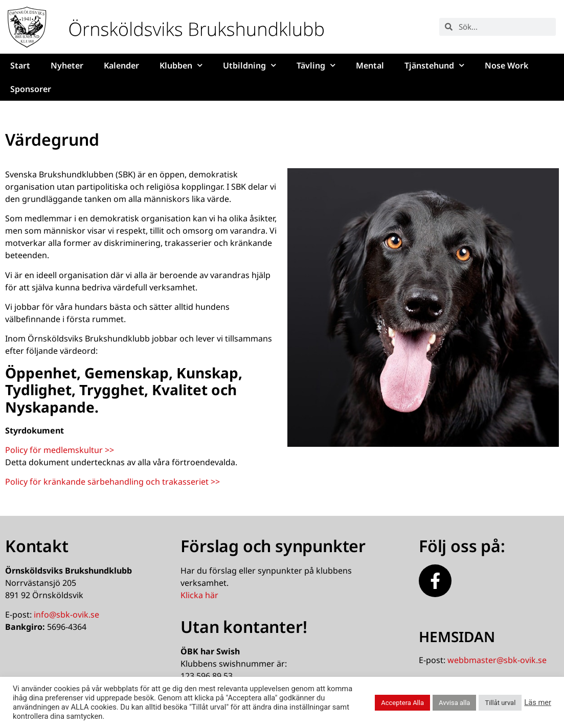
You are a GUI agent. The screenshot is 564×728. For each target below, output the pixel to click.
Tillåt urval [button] (500, 703)
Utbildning (250, 65)
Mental (370, 65)
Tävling (316, 65)
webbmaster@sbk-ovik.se (497, 660)
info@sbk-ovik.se (66, 615)
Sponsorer (31, 89)
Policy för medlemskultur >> (60, 450)
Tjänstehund (434, 65)
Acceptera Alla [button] (402, 703)
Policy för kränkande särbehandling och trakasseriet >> (112, 482)
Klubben (181, 65)
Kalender (121, 65)
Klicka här (199, 595)
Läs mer (538, 702)
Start (20, 65)
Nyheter (67, 65)
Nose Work (506, 65)
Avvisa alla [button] (454, 703)
